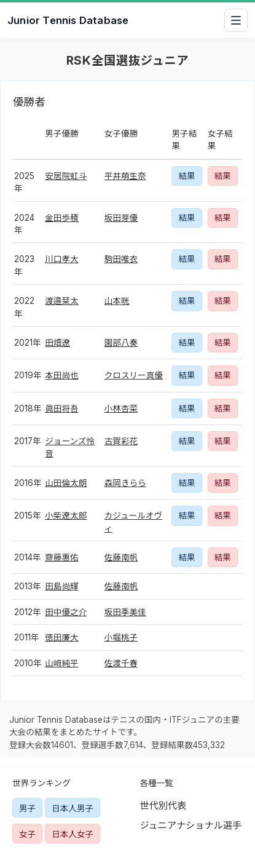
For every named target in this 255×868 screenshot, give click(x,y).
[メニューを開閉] (236, 20)
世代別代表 (163, 806)
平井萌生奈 (125, 176)
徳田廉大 (61, 637)
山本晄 (117, 301)
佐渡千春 (121, 663)
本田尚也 (61, 375)
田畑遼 (57, 343)
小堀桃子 (121, 637)
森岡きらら (125, 483)
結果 (186, 176)
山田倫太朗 (66, 483)
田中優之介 (66, 612)
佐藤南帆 (121, 557)
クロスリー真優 (134, 375)
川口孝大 (61, 259)
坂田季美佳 (125, 612)
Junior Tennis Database (68, 20)
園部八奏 (121, 343)
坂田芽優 (121, 218)
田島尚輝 (61, 586)
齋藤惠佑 (61, 557)
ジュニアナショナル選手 (191, 825)
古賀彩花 (121, 441)
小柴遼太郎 (66, 516)
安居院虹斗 (66, 176)
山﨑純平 (61, 663)
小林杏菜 (121, 408)
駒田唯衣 (121, 259)
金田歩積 (61, 218)
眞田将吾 (61, 408)
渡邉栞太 (61, 301)
